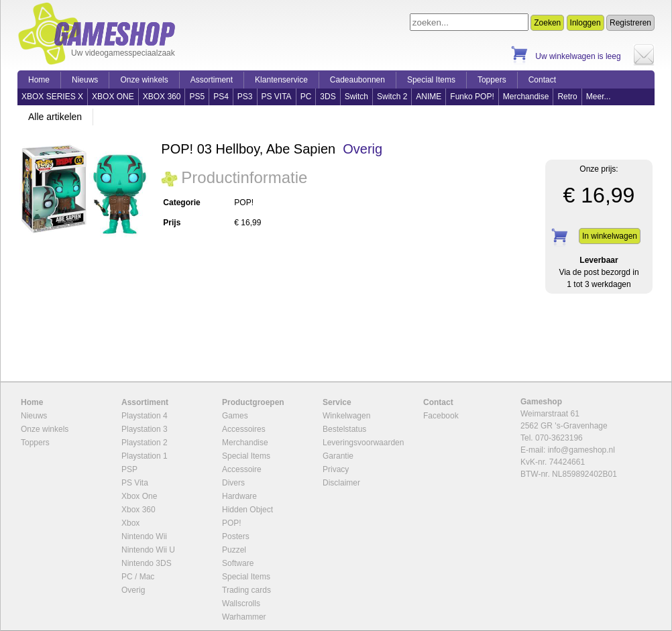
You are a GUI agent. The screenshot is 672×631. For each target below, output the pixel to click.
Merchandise (526, 97)
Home (39, 80)
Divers (233, 483)
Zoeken (547, 23)
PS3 (245, 97)
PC (306, 97)
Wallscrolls (241, 604)
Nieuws (85, 80)
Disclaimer (341, 483)
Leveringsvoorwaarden (363, 443)
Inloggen (585, 23)
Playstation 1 (145, 456)
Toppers (492, 80)
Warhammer (244, 617)
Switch (356, 97)
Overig (362, 149)
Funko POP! (472, 97)
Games (235, 416)
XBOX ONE (113, 97)
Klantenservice (281, 80)
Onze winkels (144, 80)
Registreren (630, 23)
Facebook (441, 416)
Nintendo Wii (144, 536)
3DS (328, 97)
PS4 (221, 97)
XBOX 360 (162, 97)
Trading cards (246, 590)
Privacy (336, 469)
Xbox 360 (138, 510)
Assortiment (212, 80)
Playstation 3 (145, 429)
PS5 (197, 97)
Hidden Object (247, 510)
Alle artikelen (55, 117)
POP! (232, 523)
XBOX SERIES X (52, 97)
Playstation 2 (145, 443)
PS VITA (277, 97)
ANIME (429, 97)
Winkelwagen (346, 416)
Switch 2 (392, 97)
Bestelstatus (344, 429)
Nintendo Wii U (148, 550)
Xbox (130, 523)
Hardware (239, 496)
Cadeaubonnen (357, 80)
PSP (129, 469)
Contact (542, 80)
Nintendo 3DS (147, 563)
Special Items (431, 80)
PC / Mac (138, 577)
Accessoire (242, 469)
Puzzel (234, 550)
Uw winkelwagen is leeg (578, 56)
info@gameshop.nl (581, 450)
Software (238, 563)
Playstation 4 (145, 416)
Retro (567, 97)
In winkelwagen (610, 236)
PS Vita (135, 483)
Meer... (599, 97)
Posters (236, 536)
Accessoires (244, 429)
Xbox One (139, 496)
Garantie (338, 456)
